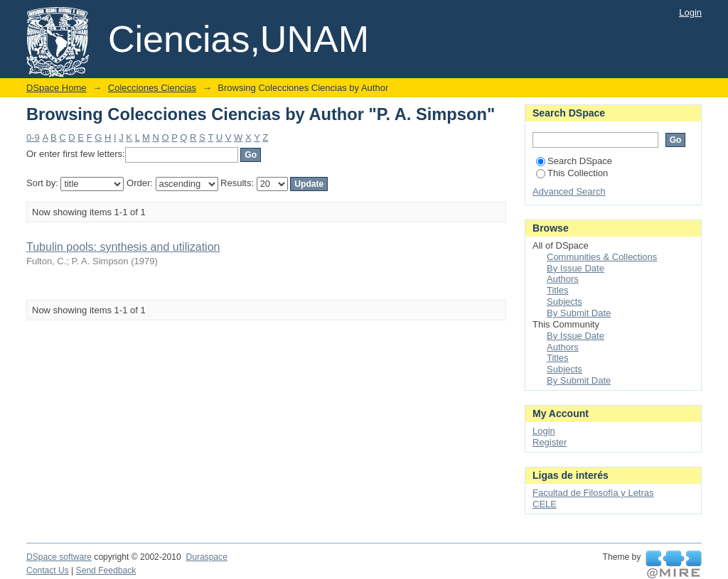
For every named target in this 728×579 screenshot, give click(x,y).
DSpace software (59, 557)
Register (550, 442)
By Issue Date (576, 268)
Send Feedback (106, 570)
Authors (563, 279)
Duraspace (206, 557)
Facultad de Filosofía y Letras (593, 493)
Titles (558, 290)
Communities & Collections (602, 257)
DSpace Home (57, 88)
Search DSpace (574, 161)
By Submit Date (579, 313)
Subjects (564, 302)
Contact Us (48, 570)
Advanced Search (569, 191)
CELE (545, 504)
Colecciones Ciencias (152, 88)
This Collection (572, 173)
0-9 (33, 137)
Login (690, 12)
